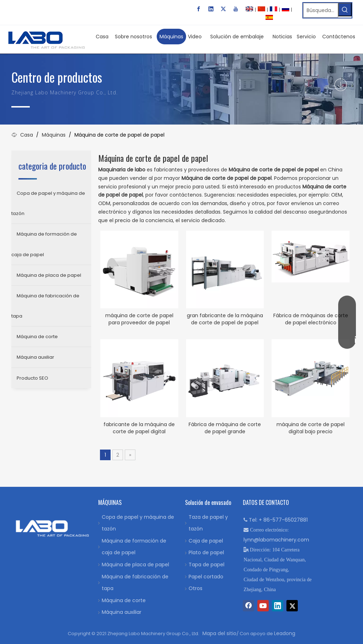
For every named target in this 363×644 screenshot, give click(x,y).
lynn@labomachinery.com (276, 540)
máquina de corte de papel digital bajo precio (311, 428)
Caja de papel (206, 541)
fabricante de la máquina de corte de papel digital (139, 428)
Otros (196, 588)
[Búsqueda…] (321, 10)
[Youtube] (236, 9)
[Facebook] (199, 9)
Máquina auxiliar (35, 357)
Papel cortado (206, 577)
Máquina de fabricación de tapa (45, 306)
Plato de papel (206, 552)
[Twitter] (223, 9)
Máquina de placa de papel (49, 275)
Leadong (285, 633)
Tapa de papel (206, 565)
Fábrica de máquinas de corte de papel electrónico (311, 319)
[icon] (341, 85)
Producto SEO (32, 378)
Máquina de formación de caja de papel (44, 244)
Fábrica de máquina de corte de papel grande (225, 428)
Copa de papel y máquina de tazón (48, 203)
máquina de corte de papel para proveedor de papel (139, 319)
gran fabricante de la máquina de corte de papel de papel (225, 319)
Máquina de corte (37, 337)
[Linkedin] (211, 9)
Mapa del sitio (219, 633)
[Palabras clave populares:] (345, 10)
